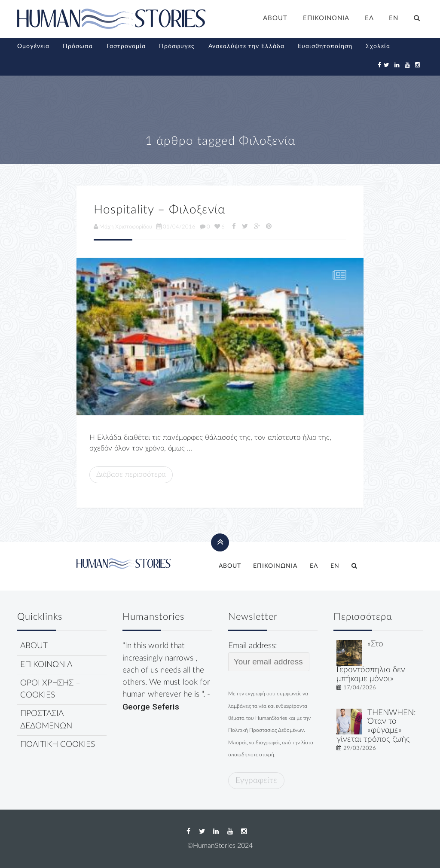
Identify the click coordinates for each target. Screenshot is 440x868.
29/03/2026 (360, 748)
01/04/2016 (176, 227)
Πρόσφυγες (177, 46)
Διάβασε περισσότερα (131, 474)
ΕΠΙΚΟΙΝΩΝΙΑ (326, 18)
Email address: (269, 656)
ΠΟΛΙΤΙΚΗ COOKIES (58, 745)
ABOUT (275, 18)
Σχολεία (378, 46)
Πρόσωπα (78, 46)
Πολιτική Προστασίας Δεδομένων (266, 730)
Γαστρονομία (126, 46)
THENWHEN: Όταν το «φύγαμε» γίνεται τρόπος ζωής (376, 726)
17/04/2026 (360, 688)
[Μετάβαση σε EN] (394, 19)
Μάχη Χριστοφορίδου (123, 227)
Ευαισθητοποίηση (325, 46)
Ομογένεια (33, 46)
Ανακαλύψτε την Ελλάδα (246, 46)
